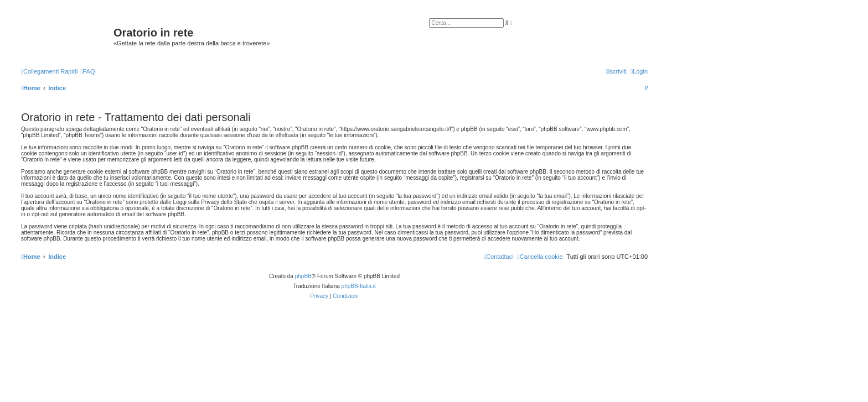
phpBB (303, 276)
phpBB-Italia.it (359, 286)
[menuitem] (87, 71)
